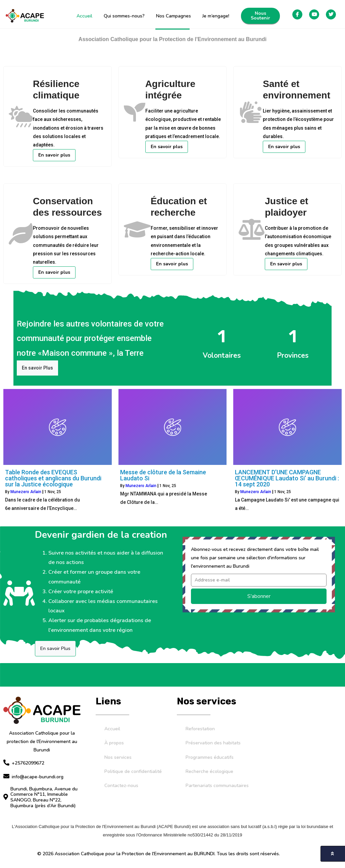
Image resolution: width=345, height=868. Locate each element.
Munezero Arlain (26, 489)
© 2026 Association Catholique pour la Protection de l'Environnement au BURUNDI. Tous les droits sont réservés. (159, 851)
